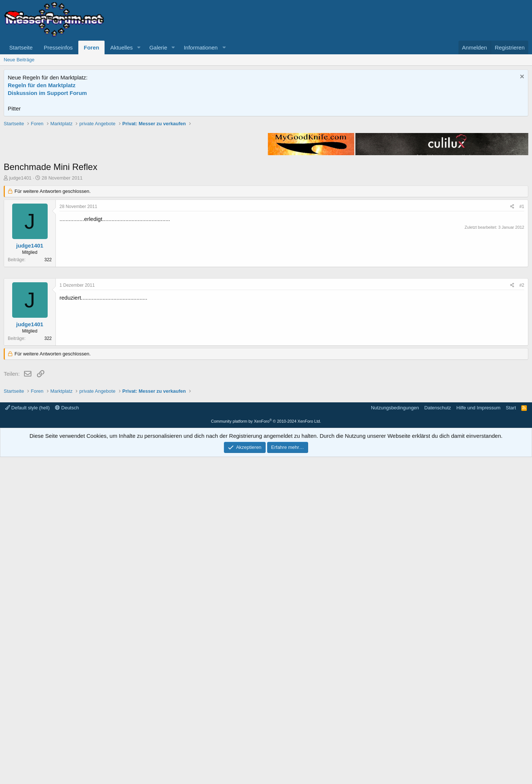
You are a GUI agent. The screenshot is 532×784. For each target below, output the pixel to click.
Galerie (158, 47)
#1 (522, 312)
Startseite (21, 47)
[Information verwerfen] (521, 77)
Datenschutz (438, 735)
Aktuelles (121, 47)
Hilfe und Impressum (478, 735)
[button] (139, 47)
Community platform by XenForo (266, 748)
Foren (92, 47)
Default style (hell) (28, 735)
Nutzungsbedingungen (395, 735)
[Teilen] (512, 312)
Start (511, 735)
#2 (522, 507)
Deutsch (67, 735)
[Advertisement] (266, 172)
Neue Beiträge (19, 60)
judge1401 (21, 283)
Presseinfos (58, 47)
